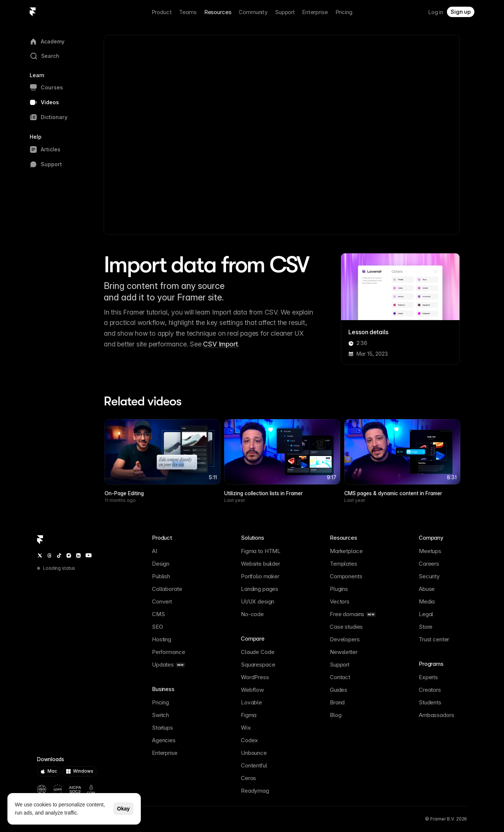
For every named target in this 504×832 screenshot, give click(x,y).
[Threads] (49, 555)
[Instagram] (69, 555)
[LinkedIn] (78, 555)
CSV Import (220, 344)
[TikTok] (59, 555)
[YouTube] (89, 555)
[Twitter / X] (40, 555)
